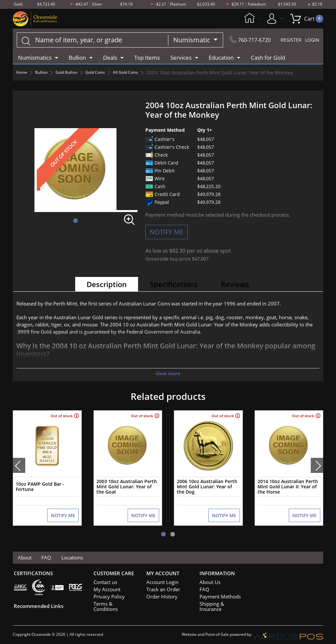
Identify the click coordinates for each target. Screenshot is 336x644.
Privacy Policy (107, 594)
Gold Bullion (76, 74)
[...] (89, 41)
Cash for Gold (268, 59)
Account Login (160, 579)
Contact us (104, 579)
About (26, 554)
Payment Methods (218, 594)
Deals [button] (110, 59)
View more (168, 375)
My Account (261, 19)
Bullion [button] (77, 59)
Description (107, 285)
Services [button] (181, 59)
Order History (160, 594)
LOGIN (311, 41)
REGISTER (285, 41)
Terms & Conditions (113, 601)
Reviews (235, 285)
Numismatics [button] (35, 59)
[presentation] (19, 465)
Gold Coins (110, 74)
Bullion (46, 74)
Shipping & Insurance (220, 601)
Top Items (147, 59)
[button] (75, 222)
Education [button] (221, 59)
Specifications (174, 285)
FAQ (49, 554)
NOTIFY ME (167, 233)
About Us (209, 579)
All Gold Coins (146, 74)
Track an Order (161, 586)
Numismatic (185, 41)
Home (218, 19)
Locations (77, 554)
